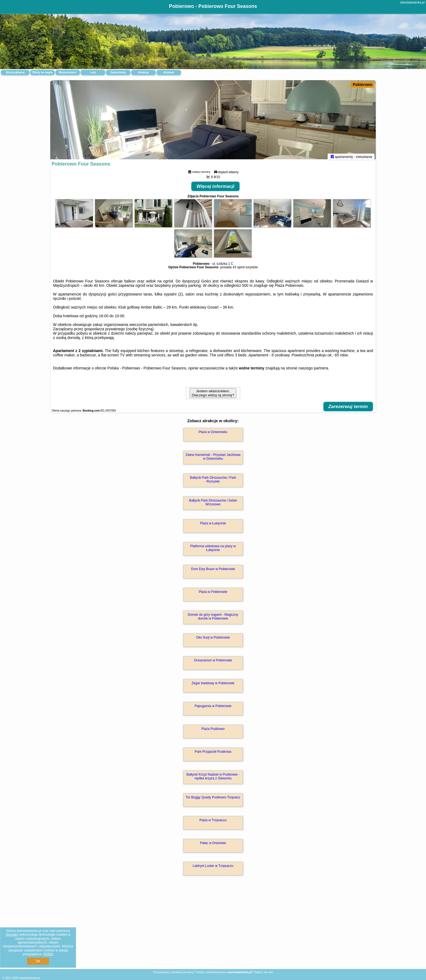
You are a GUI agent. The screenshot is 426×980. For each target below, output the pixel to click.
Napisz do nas (264, 972)
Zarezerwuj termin (348, 409)
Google (12, 935)
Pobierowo (362, 85)
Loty (93, 72)
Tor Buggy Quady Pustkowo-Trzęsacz (213, 800)
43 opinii (239, 270)
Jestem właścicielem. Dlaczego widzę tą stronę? (213, 396)
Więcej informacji (215, 189)
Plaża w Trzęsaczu (213, 823)
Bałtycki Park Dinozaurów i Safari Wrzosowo (213, 505)
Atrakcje (143, 72)
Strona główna (15, 72)
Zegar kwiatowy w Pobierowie (213, 686)
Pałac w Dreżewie (213, 845)
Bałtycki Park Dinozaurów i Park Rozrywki (213, 482)
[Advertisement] (213, 929)
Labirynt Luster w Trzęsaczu (213, 868)
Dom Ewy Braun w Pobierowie (213, 571)
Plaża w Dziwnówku (213, 434)
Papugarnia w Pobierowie (213, 708)
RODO (48, 954)
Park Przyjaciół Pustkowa (213, 754)
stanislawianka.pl (412, 2)
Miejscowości (68, 72)
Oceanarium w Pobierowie (213, 663)
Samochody (118, 72)
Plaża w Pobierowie (213, 594)
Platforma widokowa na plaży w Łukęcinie (213, 550)
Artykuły (169, 72)
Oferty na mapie (42, 72)
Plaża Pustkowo (213, 731)
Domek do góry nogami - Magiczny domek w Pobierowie (213, 619)
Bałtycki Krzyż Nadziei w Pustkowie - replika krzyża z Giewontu (213, 779)
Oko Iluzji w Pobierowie (213, 640)
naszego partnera (313, 371)
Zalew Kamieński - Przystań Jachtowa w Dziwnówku (213, 459)
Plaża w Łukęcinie (213, 526)
